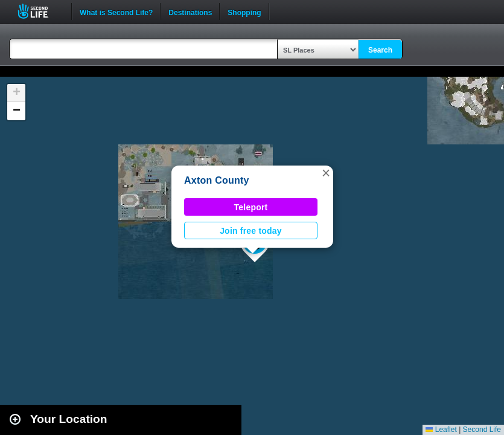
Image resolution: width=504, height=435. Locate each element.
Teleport (251, 207)
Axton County (217, 180)
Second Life (40, 11)
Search (380, 50)
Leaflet (441, 430)
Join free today (251, 231)
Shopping (244, 11)
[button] (326, 173)
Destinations (190, 11)
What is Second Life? (116, 11)
